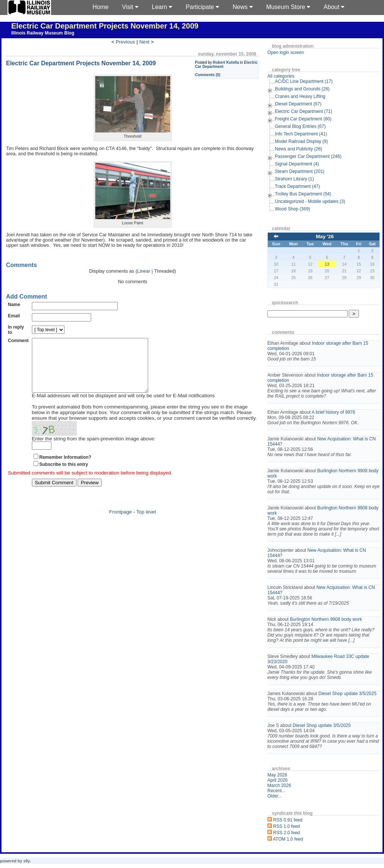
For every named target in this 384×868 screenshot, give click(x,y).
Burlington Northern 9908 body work (326, 619)
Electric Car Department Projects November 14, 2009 (105, 26)
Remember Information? (65, 469)
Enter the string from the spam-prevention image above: (94, 450)
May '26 (325, 237)
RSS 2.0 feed (286, 833)
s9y (26, 861)
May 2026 (277, 775)
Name (14, 305)
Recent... (276, 791)
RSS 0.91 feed (288, 820)
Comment (18, 341)
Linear (144, 271)
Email (14, 316)
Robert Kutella (226, 62)
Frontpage (121, 523)
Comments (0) (208, 75)
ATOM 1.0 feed (288, 839)
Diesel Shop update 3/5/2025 (347, 694)
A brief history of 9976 (333, 412)
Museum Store (288, 7)
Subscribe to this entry (64, 476)
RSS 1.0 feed (286, 826)
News (242, 7)
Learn (162, 7)
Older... (275, 796)
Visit (130, 7)
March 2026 (279, 785)
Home (101, 7)
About (334, 7)
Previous (125, 42)
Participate (202, 7)
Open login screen (286, 53)
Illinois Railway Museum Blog (43, 33)
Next (144, 42)
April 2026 (277, 780)
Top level (146, 523)
